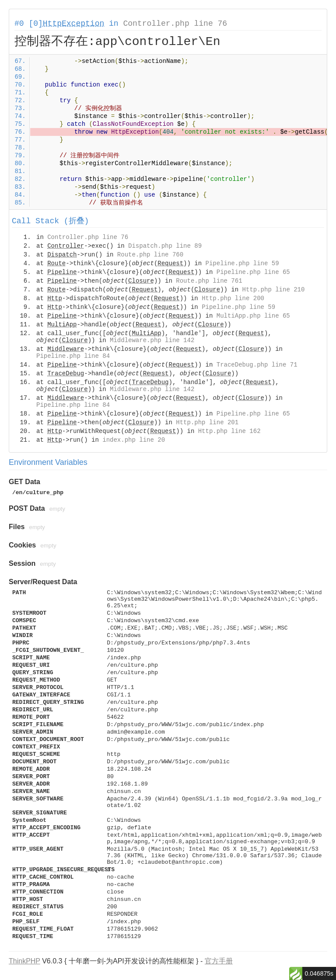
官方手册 (219, 961)
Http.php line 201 (207, 422)
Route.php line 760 (150, 255)
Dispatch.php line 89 (165, 246)
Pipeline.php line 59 (242, 263)
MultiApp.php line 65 (253, 316)
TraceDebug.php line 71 (257, 365)
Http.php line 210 (274, 290)
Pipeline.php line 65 (253, 272)
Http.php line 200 (233, 298)
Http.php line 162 (229, 431)
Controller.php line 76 (175, 24)
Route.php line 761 (209, 281)
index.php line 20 (134, 440)
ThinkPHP (24, 961)
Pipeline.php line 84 (73, 356)
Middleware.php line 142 (152, 340)
